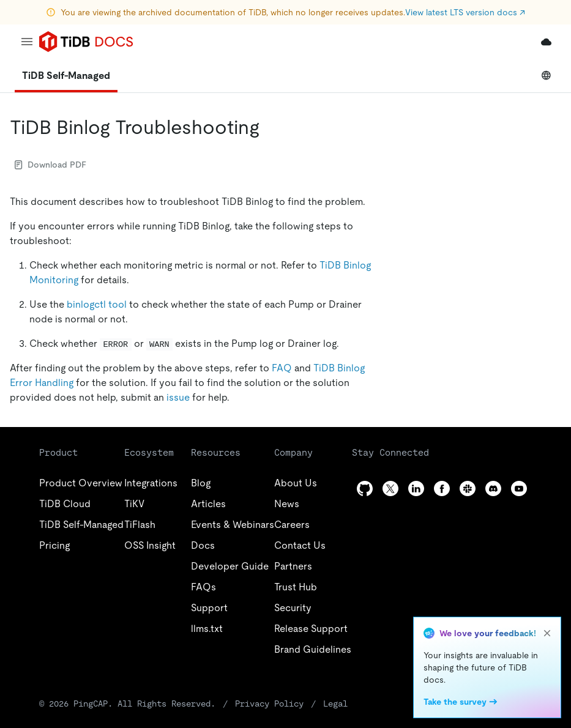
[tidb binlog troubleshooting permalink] (269, 127)
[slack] (468, 488)
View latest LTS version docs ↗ (465, 12)
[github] (365, 488)
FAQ (282, 368)
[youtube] (519, 488)
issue (178, 397)
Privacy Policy (269, 704)
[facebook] (442, 488)
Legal (335, 704)
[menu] (27, 42)
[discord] (493, 488)
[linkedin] (416, 488)
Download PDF (50, 165)
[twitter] (390, 488)
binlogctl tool (97, 304)
